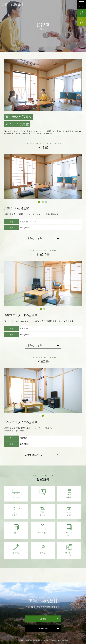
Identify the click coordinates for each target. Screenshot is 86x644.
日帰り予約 (82, 22)
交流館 (43, 619)
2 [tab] (43, 202)
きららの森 (43, 628)
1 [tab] (40, 202)
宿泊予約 (82, 13)
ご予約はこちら (34, 238)
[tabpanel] (43, 177)
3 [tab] (46, 202)
